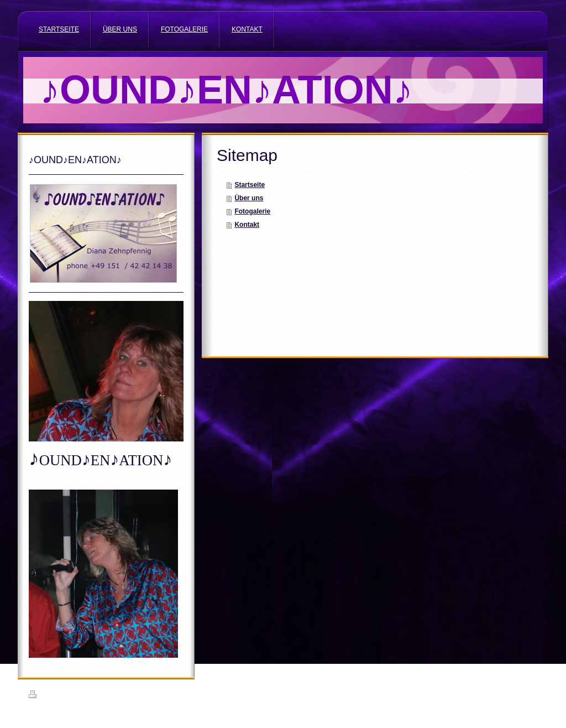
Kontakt (247, 225)
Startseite (250, 185)
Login (530, 694)
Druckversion (53, 696)
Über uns (249, 198)
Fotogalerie (252, 211)
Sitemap (92, 696)
